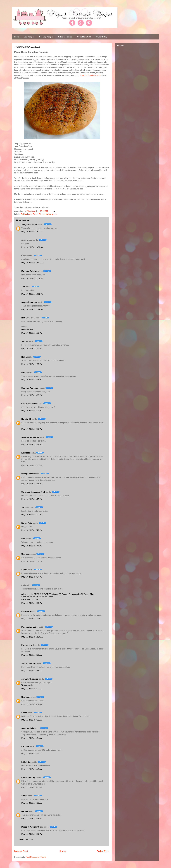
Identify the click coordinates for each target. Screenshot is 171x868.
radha (24, 539)
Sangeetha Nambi (29, 224)
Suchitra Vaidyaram (30, 388)
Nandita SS (26, 419)
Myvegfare (26, 611)
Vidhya (24, 796)
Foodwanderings (29, 778)
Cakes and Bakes (65, 37)
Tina (23, 287)
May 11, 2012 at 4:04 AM (32, 738)
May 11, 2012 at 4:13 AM (32, 754)
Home (17, 37)
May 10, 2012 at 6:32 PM (32, 515)
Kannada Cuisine (29, 271)
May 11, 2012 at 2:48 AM (32, 671)
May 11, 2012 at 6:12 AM (32, 803)
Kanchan (25, 746)
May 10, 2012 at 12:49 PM (32, 310)
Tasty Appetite (27, 685)
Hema (24, 357)
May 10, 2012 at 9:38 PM (32, 603)
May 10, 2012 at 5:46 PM (32, 484)
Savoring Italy (28, 728)
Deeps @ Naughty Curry (32, 827)
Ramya (24, 372)
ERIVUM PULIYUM (30, 600)
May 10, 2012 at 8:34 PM (32, 577)
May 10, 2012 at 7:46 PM (32, 546)
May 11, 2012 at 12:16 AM (32, 637)
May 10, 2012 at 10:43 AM (32, 263)
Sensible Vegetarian (30, 437)
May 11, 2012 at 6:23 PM (32, 834)
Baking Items (26, 214)
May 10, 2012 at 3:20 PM (32, 411)
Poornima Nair (28, 645)
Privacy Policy (101, 37)
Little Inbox (26, 762)
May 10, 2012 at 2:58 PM (32, 380)
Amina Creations (29, 663)
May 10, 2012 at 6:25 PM (32, 499)
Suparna (25, 508)
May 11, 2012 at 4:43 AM (32, 769)
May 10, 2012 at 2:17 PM (32, 364)
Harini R (25, 811)
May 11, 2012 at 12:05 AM (32, 619)
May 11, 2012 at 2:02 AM (32, 655)
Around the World (84, 37)
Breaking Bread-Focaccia (90, 75)
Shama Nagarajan (29, 302)
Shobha (25, 341)
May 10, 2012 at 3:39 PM (32, 445)
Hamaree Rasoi (28, 318)
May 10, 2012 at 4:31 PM (32, 465)
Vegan (54, 214)
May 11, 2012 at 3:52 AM (32, 704)
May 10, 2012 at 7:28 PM (32, 530)
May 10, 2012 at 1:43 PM (32, 349)
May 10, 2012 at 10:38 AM (32, 247)
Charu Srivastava (29, 404)
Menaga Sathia (28, 474)
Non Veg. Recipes (46, 37)
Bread (35, 214)
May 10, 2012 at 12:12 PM (32, 294)
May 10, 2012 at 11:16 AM (32, 278)
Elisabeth (26, 453)
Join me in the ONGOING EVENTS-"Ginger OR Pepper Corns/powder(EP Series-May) (58, 594)
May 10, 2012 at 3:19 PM (32, 395)
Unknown (26, 554)
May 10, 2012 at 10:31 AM (32, 232)
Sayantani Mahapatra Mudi (33, 492)
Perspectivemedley (30, 627)
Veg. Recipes (29, 37)
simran (24, 256)
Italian (48, 214)
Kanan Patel (27, 523)
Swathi (24, 713)
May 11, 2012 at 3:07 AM (32, 689)
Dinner (42, 214)
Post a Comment (26, 840)
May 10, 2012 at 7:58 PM (32, 561)
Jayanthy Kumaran (30, 679)
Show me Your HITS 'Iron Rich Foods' (37, 597)
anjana (24, 570)
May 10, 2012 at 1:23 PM (32, 333)
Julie (24, 585)
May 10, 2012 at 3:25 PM (32, 429)
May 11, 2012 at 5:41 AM (32, 787)
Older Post (103, 851)
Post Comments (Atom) (36, 857)
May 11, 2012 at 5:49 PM (32, 818)
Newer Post (21, 851)
